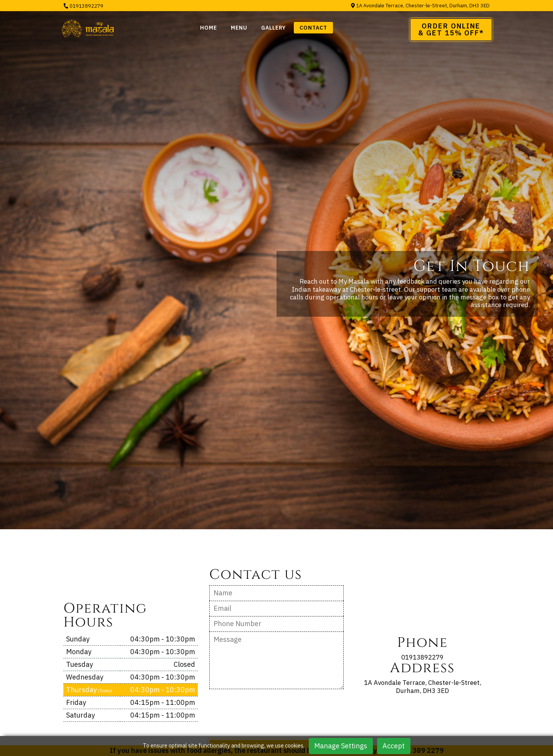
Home (209, 28)
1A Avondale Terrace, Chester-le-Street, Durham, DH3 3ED (420, 6)
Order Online (451, 29)
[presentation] (268, 713)
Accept (394, 746)
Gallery (273, 28)
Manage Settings (341, 746)
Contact (313, 28)
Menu (239, 28)
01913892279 (83, 6)
